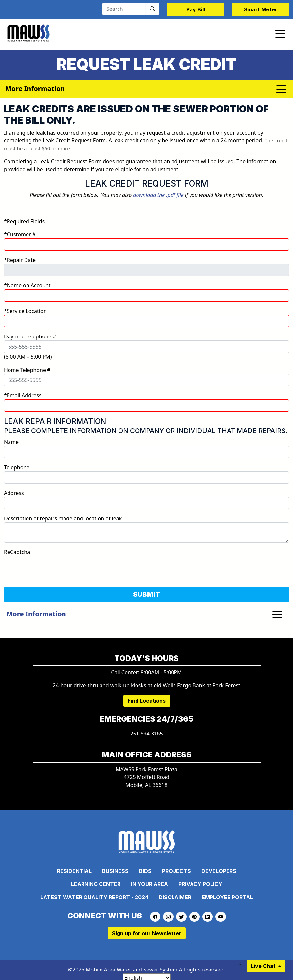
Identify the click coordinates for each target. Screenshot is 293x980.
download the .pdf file (158, 195)
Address (14, 493)
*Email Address (23, 395)
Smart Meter (261, 9)
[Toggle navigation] (280, 33)
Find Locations (147, 701)
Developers (219, 871)
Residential (74, 871)
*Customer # (20, 234)
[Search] (124, 9)
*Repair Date (20, 260)
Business (115, 871)
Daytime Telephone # (30, 336)
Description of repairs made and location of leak (63, 518)
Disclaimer (175, 897)
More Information (36, 614)
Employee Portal (227, 897)
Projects (176, 871)
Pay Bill (196, 9)
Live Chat (264, 966)
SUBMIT (146, 594)
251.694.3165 (146, 734)
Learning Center (96, 884)
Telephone (17, 467)
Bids (145, 871)
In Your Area (149, 884)
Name (11, 442)
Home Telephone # (27, 370)
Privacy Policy (200, 884)
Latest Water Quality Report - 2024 (94, 897)
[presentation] (54, 569)
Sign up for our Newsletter (147, 933)
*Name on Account (27, 285)
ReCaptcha (17, 552)
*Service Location (25, 311)
